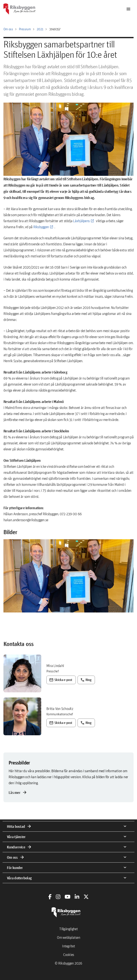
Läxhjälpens (81, 221)
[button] (68, 576)
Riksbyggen (41, 227)
